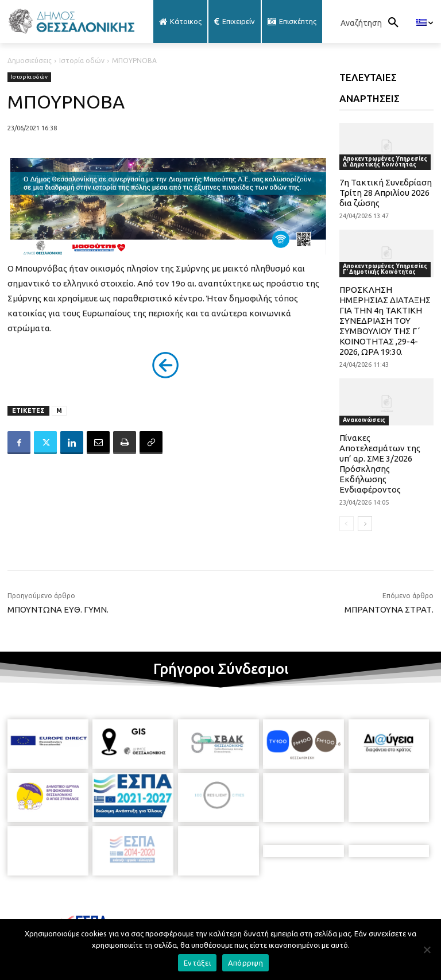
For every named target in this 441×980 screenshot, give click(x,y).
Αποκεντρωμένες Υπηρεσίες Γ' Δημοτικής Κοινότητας (385, 269)
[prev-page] (347, 524)
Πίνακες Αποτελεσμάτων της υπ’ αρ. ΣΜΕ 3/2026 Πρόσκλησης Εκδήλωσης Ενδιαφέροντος (380, 464)
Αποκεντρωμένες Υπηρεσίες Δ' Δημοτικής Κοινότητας (385, 162)
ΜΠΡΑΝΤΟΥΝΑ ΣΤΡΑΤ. (389, 609)
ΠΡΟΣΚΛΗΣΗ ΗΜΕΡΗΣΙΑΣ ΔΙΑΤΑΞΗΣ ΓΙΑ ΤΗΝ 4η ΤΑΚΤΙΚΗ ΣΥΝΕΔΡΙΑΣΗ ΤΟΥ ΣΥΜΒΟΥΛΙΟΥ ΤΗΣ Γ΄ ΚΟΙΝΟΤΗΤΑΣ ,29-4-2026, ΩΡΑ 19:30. (385, 321)
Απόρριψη (245, 963)
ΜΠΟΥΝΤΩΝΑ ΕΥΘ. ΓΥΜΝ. (58, 609)
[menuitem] (425, 23)
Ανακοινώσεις (364, 420)
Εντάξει (197, 963)
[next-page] (365, 524)
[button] (373, 23)
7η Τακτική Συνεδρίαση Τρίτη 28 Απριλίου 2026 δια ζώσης (386, 193)
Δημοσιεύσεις (30, 61)
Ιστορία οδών (82, 61)
